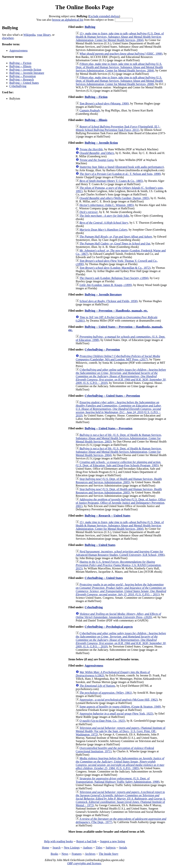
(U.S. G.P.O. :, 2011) (121, 589)
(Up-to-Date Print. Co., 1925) (102, 721)
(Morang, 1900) (104, 103)
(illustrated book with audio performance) (122, 167)
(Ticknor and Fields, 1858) (109, 301)
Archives (90, 854)
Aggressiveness (19, 51)
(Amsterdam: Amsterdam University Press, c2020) (118, 615)
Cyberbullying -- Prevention (102, 349)
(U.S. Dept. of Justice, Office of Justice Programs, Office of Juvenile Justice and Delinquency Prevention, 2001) (121, 503)
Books (54, 854)
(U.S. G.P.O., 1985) (120, 763)
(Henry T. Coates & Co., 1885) (111, 181)
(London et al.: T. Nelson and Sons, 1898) (120, 174)
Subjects (111, 848)
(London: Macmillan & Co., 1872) (115, 268)
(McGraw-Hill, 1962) (119, 700)
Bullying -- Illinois (20, 66)
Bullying (90, 27)
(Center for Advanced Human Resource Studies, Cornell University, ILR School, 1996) (120, 553)
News (65, 854)
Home (46, 848)
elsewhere (8, 38)
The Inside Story (109, 854)
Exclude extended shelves (104, 16)
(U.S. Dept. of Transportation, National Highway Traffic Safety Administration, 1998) (118, 780)
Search (57, 848)
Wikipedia (29, 35)
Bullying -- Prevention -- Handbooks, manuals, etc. (116, 311)
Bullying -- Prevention (23, 76)
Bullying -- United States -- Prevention (109, 428)
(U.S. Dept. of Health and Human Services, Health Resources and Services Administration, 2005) (119, 481)
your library (44, 35)
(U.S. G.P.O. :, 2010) (121, 376)
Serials (123, 848)
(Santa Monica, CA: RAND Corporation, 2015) (119, 565)
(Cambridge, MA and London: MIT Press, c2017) (118, 358)
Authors (88, 848)
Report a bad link (86, 841)
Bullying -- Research (22, 79)
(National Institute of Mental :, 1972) (121, 799)
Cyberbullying (18, 86)
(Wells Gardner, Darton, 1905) (114, 198)
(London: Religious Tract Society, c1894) (114, 278)
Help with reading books (58, 841)
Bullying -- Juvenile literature (27, 73)
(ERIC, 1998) (121, 54)
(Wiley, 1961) (106, 693)
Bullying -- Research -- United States (108, 516)
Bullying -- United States (24, 83)
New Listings (72, 848)
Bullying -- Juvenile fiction (25, 70)
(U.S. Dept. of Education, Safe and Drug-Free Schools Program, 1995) (118, 464)
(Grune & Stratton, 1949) (120, 707)
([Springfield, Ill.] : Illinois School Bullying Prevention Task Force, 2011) (118, 128)
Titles (99, 848)
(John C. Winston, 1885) (107, 205)
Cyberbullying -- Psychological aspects (109, 627)
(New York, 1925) (116, 714)
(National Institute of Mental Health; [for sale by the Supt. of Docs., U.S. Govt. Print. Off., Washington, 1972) (121, 731)
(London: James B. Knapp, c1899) (106, 285)
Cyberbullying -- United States (104, 578)
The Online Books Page (84, 7)
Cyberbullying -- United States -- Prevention (112, 396)
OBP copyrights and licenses (84, 863)
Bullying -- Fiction (20, 63)
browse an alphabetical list (68, 20)
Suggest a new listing (113, 841)
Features (77, 854)
